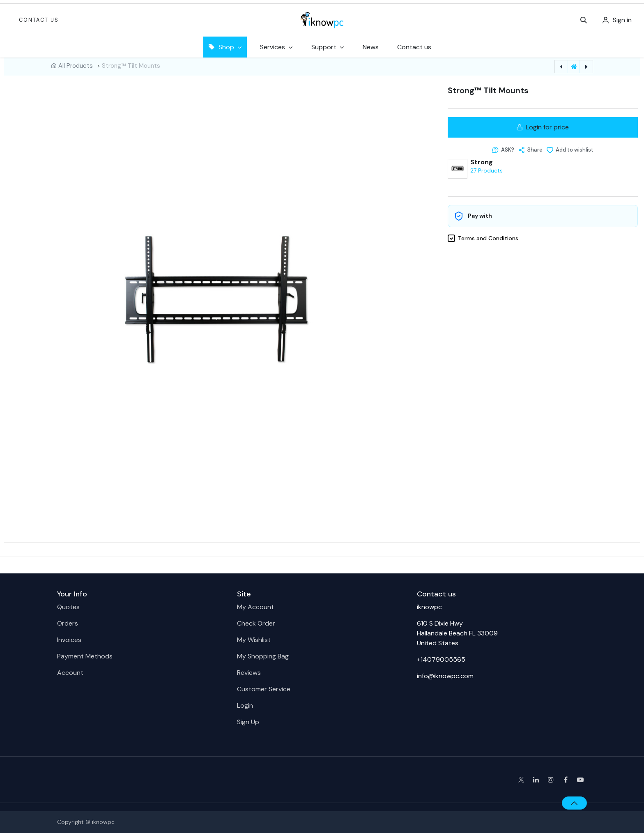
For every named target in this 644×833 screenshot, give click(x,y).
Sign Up (248, 722)
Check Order (256, 623)
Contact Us (39, 20)
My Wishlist (254, 640)
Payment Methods (85, 656)
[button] (584, 20)
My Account (255, 607)
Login (245, 705)
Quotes (68, 607)
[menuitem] (371, 47)
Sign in (622, 20)
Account (70, 673)
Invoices (69, 640)
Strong (482, 162)
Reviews (249, 673)
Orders (68, 623)
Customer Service (264, 689)
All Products (76, 66)
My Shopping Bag (263, 656)
